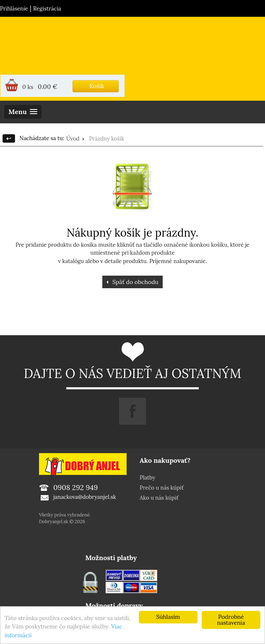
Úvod (73, 139)
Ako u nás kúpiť (159, 498)
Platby (147, 478)
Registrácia (47, 9)
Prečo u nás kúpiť (162, 488)
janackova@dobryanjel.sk (85, 497)
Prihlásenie (14, 9)
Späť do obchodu (135, 282)
